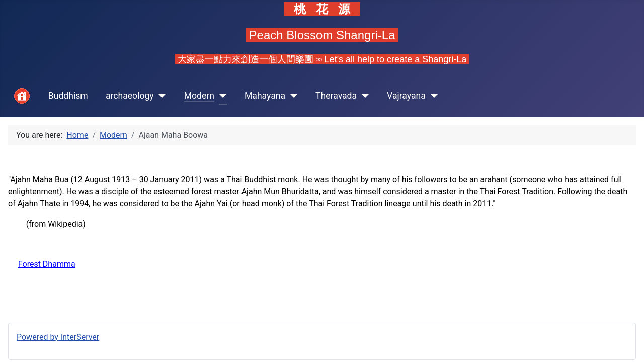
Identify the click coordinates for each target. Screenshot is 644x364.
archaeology (130, 96)
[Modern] (221, 96)
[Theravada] (363, 96)
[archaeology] (160, 96)
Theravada (336, 96)
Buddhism (68, 96)
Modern (199, 96)
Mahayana (265, 96)
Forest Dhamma (47, 264)
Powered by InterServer (58, 337)
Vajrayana (406, 96)
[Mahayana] (292, 96)
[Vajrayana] (432, 96)
